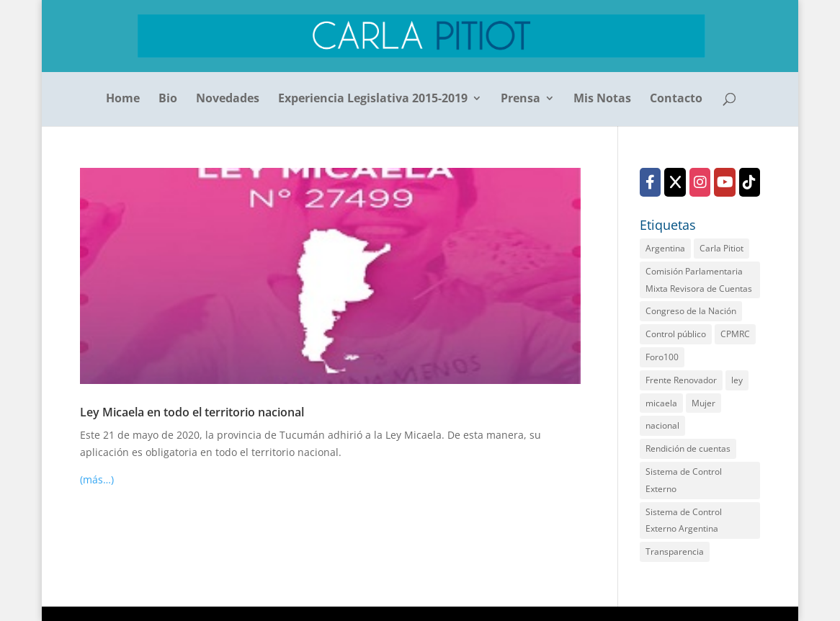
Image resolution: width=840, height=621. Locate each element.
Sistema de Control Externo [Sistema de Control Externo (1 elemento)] (684, 480)
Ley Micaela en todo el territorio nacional (192, 412)
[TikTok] (750, 182)
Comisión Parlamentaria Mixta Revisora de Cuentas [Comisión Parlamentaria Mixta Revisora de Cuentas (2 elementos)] (699, 280)
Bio (168, 99)
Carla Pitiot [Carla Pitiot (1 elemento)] (721, 248)
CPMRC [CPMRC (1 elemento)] (735, 334)
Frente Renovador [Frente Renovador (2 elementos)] (681, 380)
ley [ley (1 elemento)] (737, 380)
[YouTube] (724, 182)
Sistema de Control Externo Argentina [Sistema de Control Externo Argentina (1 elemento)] (684, 521)
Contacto (676, 99)
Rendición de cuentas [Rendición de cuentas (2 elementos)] (688, 448)
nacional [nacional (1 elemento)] (662, 425)
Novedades (228, 99)
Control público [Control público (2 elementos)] (676, 334)
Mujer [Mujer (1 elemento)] (703, 403)
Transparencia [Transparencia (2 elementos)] (675, 551)
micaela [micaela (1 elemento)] (661, 403)
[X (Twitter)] (675, 182)
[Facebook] (650, 182)
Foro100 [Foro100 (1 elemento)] (662, 357)
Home (123, 99)
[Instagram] (700, 182)
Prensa (520, 99)
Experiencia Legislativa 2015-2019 (373, 99)
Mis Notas (602, 99)
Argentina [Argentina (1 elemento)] (665, 248)
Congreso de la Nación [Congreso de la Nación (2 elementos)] (691, 311)
